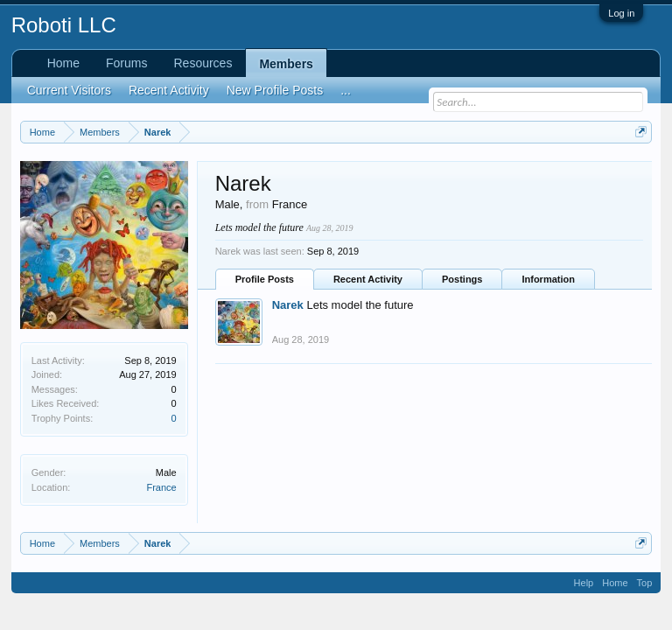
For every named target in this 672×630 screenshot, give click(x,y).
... (346, 90)
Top (645, 583)
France (161, 487)
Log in (621, 13)
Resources (203, 63)
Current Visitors (69, 90)
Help (584, 583)
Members (286, 64)
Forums (126, 63)
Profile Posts (265, 279)
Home (63, 63)
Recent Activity (368, 279)
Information (548, 279)
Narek (288, 305)
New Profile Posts (275, 90)
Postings (462, 279)
